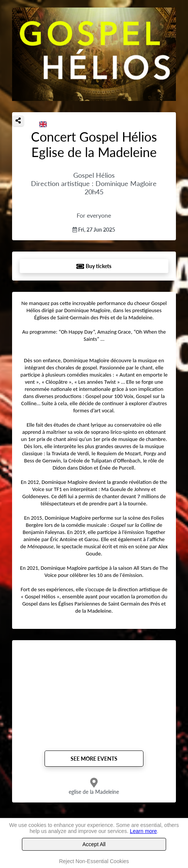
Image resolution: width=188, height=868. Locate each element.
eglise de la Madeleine (94, 792)
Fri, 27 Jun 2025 (94, 230)
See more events (94, 759)
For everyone (94, 215)
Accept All (94, 844)
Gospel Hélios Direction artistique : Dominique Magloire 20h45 (94, 183)
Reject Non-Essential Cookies (94, 861)
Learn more (143, 831)
